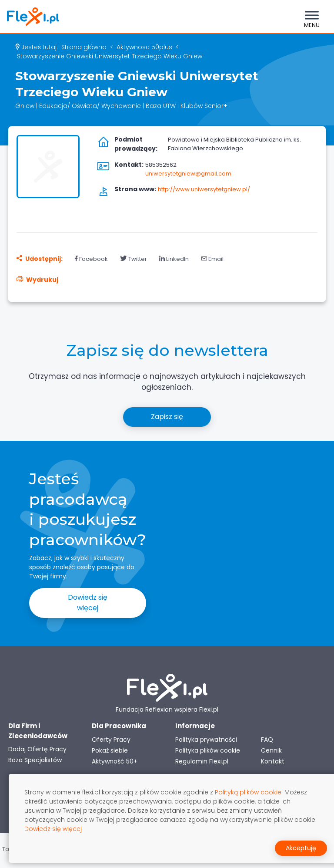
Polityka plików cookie (208, 750)
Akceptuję (301, 848)
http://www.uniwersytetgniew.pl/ (204, 189)
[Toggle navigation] (312, 17)
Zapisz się (167, 417)
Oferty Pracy (111, 740)
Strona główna (84, 47)
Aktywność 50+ (115, 761)
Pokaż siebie (110, 750)
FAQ (267, 740)
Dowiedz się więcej (88, 603)
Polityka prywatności (206, 740)
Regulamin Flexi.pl (202, 761)
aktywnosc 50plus (144, 47)
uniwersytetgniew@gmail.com (188, 174)
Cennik (271, 750)
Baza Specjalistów (35, 760)
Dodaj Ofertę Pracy (37, 749)
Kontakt (273, 761)
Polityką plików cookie (248, 792)
